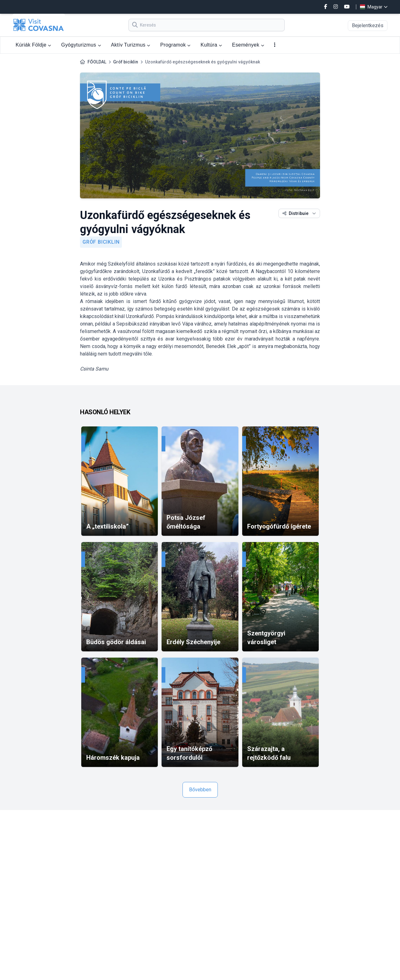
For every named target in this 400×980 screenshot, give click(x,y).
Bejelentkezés (368, 25)
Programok (175, 45)
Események (248, 45)
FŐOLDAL (97, 62)
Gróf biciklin (126, 62)
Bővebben (200, 790)
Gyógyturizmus (81, 45)
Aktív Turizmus (131, 45)
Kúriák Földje (33, 45)
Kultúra (211, 45)
